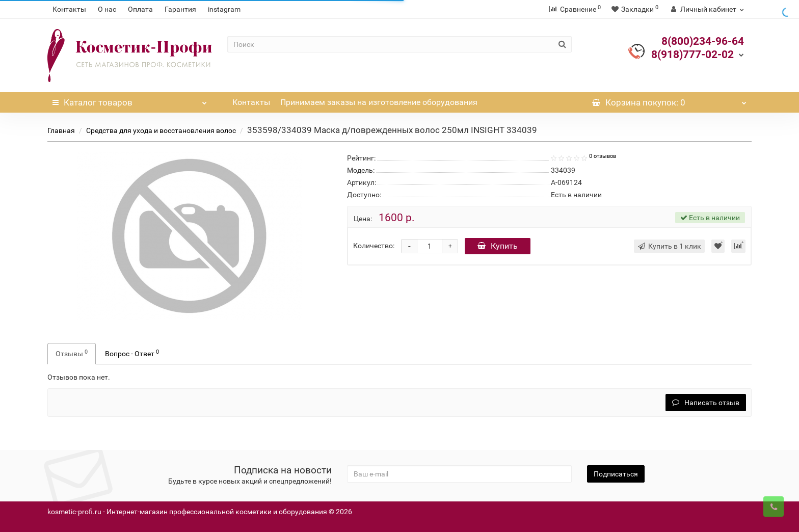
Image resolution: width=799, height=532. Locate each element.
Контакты (69, 9)
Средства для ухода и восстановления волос (161, 130)
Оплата (140, 9)
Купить (498, 246)
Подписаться (616, 474)
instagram (224, 9)
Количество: (374, 246)
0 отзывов (603, 156)
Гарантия (180, 9)
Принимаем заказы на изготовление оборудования (379, 102)
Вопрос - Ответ (132, 353)
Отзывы (72, 353)
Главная (61, 130)
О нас (107, 9)
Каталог (130, 100)
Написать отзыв (706, 403)
